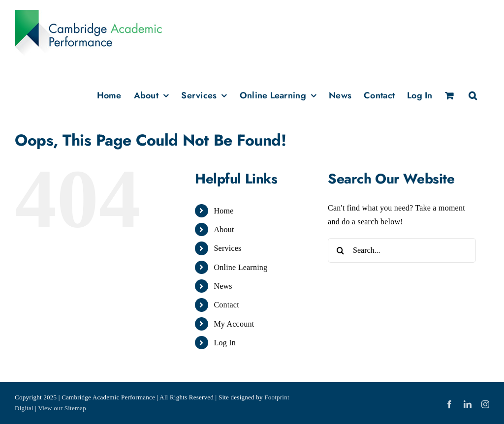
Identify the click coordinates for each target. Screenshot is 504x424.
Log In (225, 343)
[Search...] (402, 250)
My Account (234, 324)
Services (227, 248)
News (223, 286)
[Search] (340, 250)
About (224, 229)
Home (223, 211)
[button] (473, 94)
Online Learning (240, 267)
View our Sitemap (62, 408)
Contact (226, 305)
